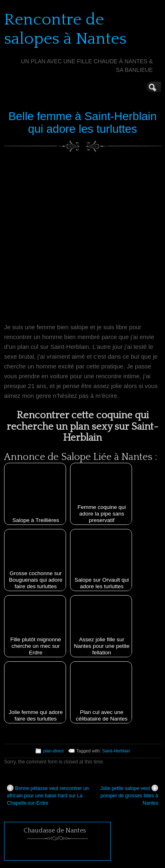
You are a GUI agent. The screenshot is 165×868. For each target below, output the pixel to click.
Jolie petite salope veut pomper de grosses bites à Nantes (129, 795)
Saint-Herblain (116, 751)
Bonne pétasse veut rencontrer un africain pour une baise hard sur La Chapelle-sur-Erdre (48, 795)
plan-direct (53, 751)
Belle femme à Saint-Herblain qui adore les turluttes (82, 123)
